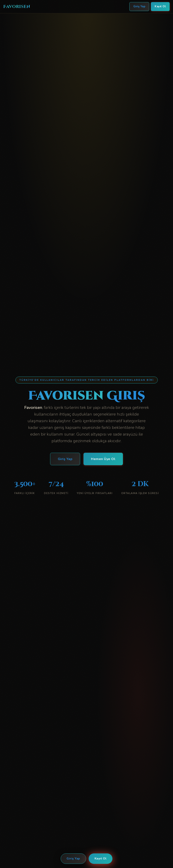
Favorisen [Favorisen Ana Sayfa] (17, 7)
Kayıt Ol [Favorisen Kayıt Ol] (160, 6)
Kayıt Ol (101, 859)
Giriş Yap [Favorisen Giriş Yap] (139, 6)
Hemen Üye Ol (103, 460)
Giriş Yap (73, 859)
